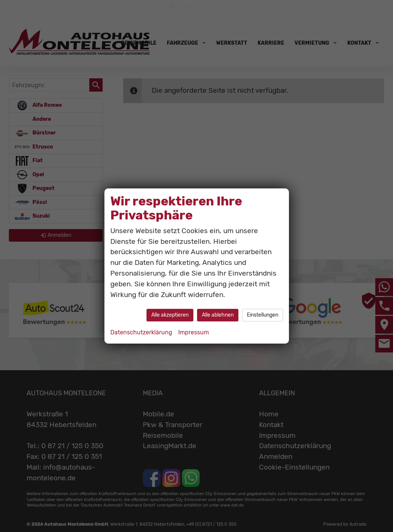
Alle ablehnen (218, 315)
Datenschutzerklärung (141, 332)
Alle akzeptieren (170, 315)
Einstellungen (263, 315)
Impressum (194, 332)
